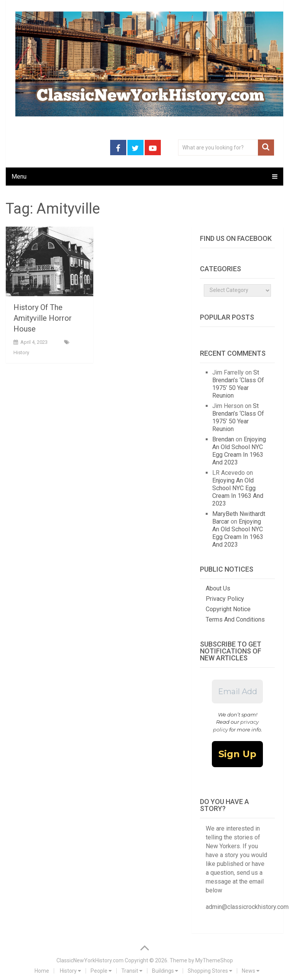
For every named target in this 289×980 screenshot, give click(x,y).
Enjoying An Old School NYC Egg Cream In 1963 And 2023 (239, 451)
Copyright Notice (228, 609)
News (251, 971)
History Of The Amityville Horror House (43, 318)
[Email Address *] (237, 691)
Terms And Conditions (235, 619)
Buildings (165, 971)
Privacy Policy (225, 599)
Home (42, 971)
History (21, 352)
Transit (132, 971)
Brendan (223, 439)
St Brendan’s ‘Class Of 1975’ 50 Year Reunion (238, 384)
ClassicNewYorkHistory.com (90, 960)
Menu (19, 177)
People (101, 971)
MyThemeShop (214, 960)
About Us (218, 588)
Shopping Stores (210, 971)
